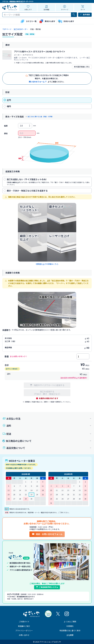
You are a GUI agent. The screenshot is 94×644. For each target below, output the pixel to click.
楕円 (7, 106)
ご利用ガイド (24, 621)
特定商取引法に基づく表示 (70, 630)
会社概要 (70, 635)
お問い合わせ (24, 635)
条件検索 (85, 15)
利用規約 (70, 626)
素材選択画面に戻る (82, 67)
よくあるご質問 (70, 621)
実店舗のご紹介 (24, 626)
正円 (7, 100)
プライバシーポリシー (24, 630)
